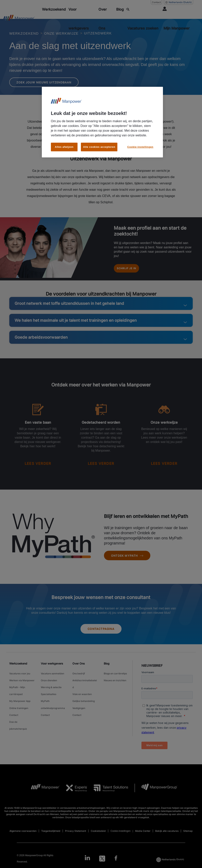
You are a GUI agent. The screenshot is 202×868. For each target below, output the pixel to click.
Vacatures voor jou (20, 681)
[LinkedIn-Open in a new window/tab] (86, 862)
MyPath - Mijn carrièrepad (17, 693)
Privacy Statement (76, 834)
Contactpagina (101, 637)
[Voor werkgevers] (82, 19)
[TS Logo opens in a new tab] (108, 791)
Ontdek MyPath (129, 563)
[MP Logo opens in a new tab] (42, 791)
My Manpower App (20, 700)
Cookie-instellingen (120, 835)
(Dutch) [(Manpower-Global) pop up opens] (179, 2)
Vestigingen (79, 705)
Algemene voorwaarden (23, 834)
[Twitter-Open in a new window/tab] (102, 862)
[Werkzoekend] (54, 9)
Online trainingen (19, 705)
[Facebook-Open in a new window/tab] (117, 862)
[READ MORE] (38, 471)
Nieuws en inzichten (115, 686)
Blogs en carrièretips (115, 681)
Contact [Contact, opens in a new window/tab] (156, 2)
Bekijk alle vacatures (167, 834)
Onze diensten (49, 686)
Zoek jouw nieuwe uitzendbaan (47, 86)
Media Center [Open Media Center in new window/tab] (143, 834)
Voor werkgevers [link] (52, 672)
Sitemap (188, 834)
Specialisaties (49, 696)
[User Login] (177, 19)
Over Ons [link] (79, 672)
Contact (14, 710)
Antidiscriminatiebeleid (85, 688)
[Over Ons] (106, 19)
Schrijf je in (130, 274)
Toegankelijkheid (51, 834)
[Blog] (120, 9)
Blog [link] (107, 672)
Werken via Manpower (22, 686)
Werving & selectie (51, 691)
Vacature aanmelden (52, 681)
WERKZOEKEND (26, 33)
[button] (189, 311)
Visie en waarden (82, 696)
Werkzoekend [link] (18, 672)
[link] (101, 862)
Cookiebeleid (98, 834)
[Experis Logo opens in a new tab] (74, 791)
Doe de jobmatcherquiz (18, 718)
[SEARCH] (143, 19)
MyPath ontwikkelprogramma (53, 703)
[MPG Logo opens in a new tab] (156, 791)
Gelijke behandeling (84, 700)
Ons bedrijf (79, 681)
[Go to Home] (19, 19)
